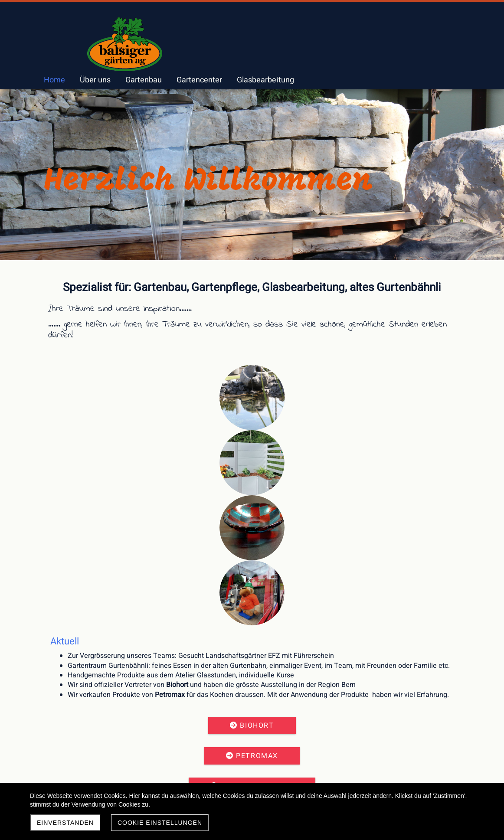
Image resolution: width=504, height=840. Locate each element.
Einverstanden (65, 823)
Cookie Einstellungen (160, 823)
